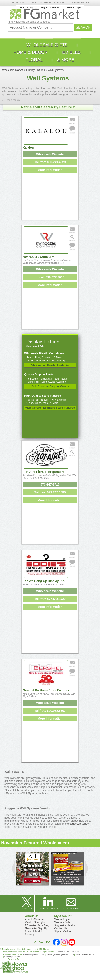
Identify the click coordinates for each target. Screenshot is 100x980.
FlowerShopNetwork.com (34, 954)
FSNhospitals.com (12, 957)
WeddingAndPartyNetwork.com (60, 954)
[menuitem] (47, 45)
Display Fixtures (35, 70)
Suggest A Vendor (50, 8)
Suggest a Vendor (65, 925)
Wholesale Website (50, 154)
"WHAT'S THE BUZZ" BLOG (48, 3)
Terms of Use (63, 952)
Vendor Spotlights (35, 922)
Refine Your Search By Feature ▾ (48, 107)
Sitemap (30, 935)
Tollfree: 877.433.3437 (50, 599)
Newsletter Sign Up (36, 928)
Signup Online (62, 932)
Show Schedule (34, 932)
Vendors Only (26, 8)
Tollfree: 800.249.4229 (50, 162)
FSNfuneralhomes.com (85, 954)
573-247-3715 (50, 484)
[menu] (50, 52)
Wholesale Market (13, 70)
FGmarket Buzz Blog (37, 925)
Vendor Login (74, 8)
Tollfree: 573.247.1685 (50, 492)
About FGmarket (34, 919)
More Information (50, 170)
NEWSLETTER (81, 3)
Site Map (75, 952)
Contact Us (61, 928)
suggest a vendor (79, 824)
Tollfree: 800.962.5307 (50, 711)
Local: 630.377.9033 (50, 277)
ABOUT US (17, 3)
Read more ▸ (13, 100)
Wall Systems (56, 70)
